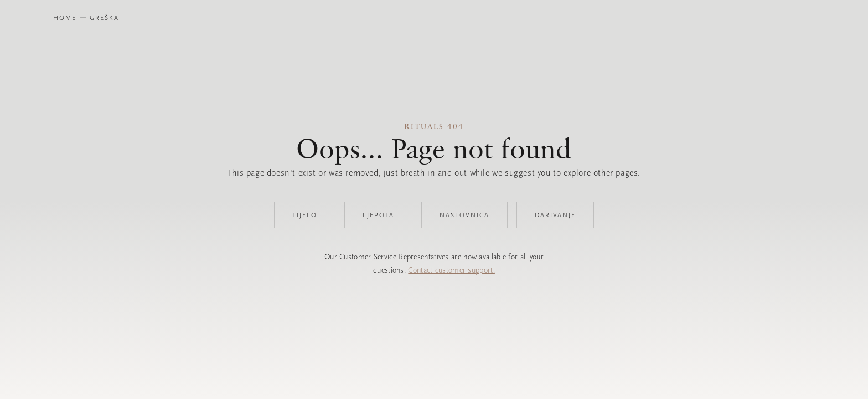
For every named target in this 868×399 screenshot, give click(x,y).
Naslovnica (464, 215)
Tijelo (305, 215)
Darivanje (555, 215)
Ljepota (378, 215)
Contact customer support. (451, 270)
